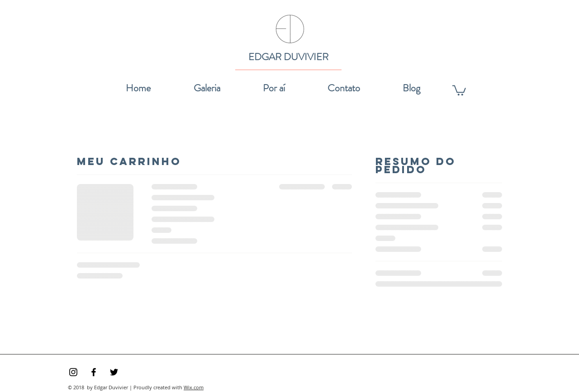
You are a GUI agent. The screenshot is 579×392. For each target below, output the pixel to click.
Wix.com (194, 387)
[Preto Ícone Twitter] (114, 372)
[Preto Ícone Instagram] (73, 372)
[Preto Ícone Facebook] (94, 372)
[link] (459, 90)
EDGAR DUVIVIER (288, 57)
